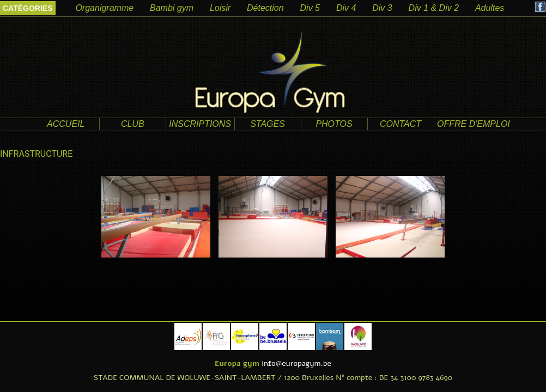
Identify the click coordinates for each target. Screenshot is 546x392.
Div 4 (346, 8)
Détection (265, 8)
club (133, 124)
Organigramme (104, 8)
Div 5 (310, 8)
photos (334, 124)
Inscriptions (200, 124)
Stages (268, 124)
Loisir (220, 8)
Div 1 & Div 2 (434, 8)
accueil (66, 124)
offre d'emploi (474, 124)
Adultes (490, 8)
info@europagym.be (296, 363)
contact (401, 124)
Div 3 (382, 8)
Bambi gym (172, 8)
